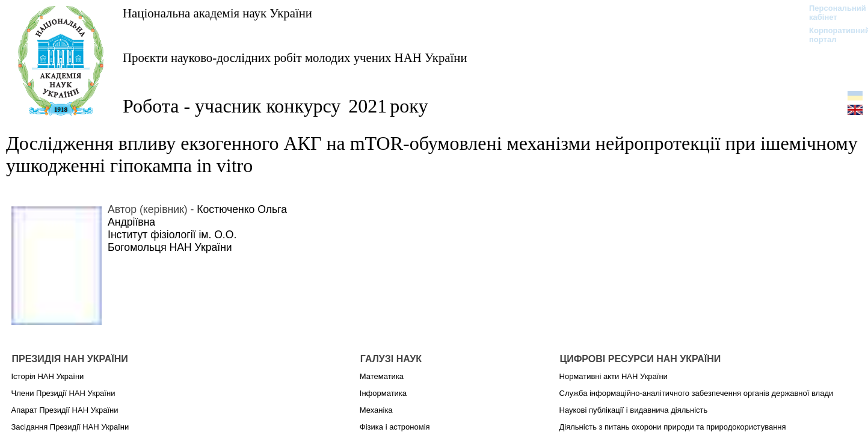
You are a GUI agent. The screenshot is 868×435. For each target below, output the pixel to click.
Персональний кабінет (832, 13)
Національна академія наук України (217, 13)
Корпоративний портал (832, 35)
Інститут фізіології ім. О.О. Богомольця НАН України (172, 241)
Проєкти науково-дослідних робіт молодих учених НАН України (295, 57)
